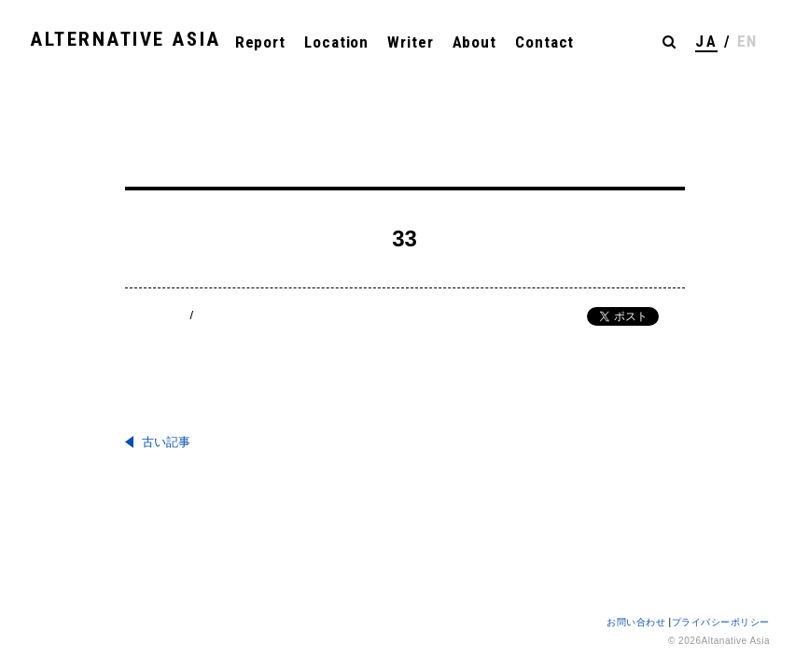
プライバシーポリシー (721, 622)
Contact (544, 42)
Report (260, 42)
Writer (410, 42)
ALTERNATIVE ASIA (126, 39)
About (475, 42)
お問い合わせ (637, 622)
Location (336, 42)
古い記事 (166, 442)
